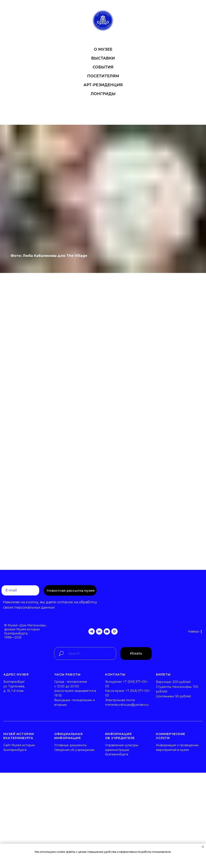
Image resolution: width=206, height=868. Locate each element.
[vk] (99, 631)
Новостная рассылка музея (71, 590)
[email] (20, 590)
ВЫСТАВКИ (103, 58)
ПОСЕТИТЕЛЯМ (103, 76)
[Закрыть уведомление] (203, 847)
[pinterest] (114, 631)
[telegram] (92, 631)
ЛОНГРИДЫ (103, 94)
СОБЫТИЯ (103, 67)
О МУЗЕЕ (103, 49)
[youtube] (107, 631)
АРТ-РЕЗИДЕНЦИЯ (103, 85)
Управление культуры (122, 745)
